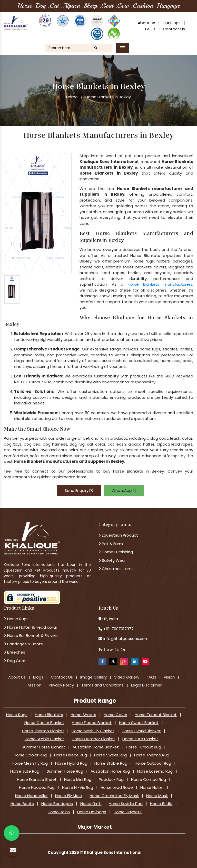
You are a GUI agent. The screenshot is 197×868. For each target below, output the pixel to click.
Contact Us (174, 29)
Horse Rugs (16, 619)
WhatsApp (124, 490)
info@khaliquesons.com (125, 639)
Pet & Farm (111, 544)
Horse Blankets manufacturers (160, 284)
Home (72, 97)
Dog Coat (15, 661)
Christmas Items (116, 569)
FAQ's (150, 29)
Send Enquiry (79, 490)
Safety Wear (112, 560)
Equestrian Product (118, 535)
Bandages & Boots (23, 644)
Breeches (14, 652)
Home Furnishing (116, 552)
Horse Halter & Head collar (31, 627)
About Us (146, 23)
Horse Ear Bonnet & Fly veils (31, 635)
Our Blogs (172, 23)
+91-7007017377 (119, 629)
